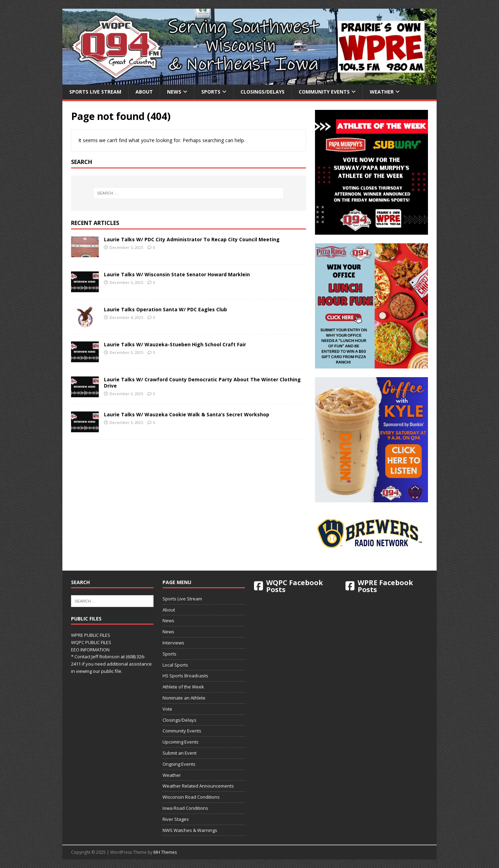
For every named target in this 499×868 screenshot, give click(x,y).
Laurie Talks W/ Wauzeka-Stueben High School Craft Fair (175, 344)
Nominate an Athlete (184, 698)
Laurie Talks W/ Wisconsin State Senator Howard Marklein (177, 274)
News (174, 92)
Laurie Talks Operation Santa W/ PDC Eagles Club (165, 309)
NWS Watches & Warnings (190, 830)
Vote (167, 709)
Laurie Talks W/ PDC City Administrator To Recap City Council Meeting (192, 239)
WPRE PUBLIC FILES (91, 635)
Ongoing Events (179, 764)
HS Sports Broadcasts (185, 676)
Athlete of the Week (183, 687)
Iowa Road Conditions (185, 808)
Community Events (324, 92)
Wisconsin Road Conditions (191, 797)
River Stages (176, 819)
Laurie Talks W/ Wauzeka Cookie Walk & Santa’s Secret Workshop (187, 414)
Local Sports (175, 665)
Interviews (173, 643)
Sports (211, 92)
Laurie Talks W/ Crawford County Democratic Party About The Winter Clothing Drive (202, 383)
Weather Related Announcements (198, 786)
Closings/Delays (262, 92)
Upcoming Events (181, 742)
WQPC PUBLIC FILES (91, 642)
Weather (382, 92)
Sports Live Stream (95, 92)
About (144, 92)
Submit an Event (180, 753)
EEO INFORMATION (90, 650)
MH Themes (165, 852)
